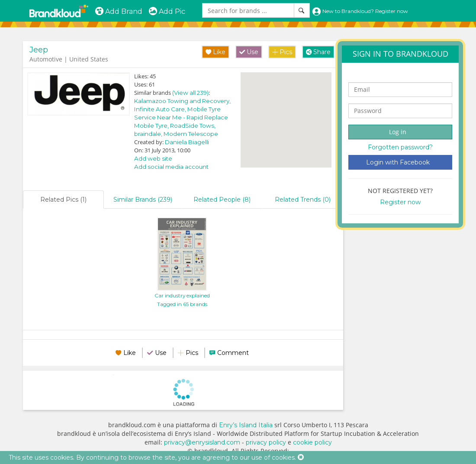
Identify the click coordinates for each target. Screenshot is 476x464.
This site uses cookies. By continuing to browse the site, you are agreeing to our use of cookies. (152, 458)
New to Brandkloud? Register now (360, 11)
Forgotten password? (400, 147)
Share (318, 52)
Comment (233, 353)
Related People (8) (222, 200)
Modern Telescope (191, 134)
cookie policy (312, 442)
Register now (400, 202)
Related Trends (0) (303, 200)
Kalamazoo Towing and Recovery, (182, 101)
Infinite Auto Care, (161, 109)
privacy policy (266, 442)
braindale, (149, 134)
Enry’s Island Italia (246, 425)
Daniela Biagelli (187, 142)
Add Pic (167, 11)
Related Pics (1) (63, 200)
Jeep (39, 50)
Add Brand (119, 11)
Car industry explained (182, 295)
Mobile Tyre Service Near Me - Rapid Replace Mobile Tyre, (181, 117)
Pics (282, 52)
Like (215, 52)
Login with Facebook (398, 162)
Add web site (153, 158)
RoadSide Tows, (193, 126)
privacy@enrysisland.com (202, 442)
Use (249, 52)
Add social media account (171, 167)
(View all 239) (190, 93)
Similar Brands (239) (143, 200)
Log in (398, 132)
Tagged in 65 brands (182, 304)
